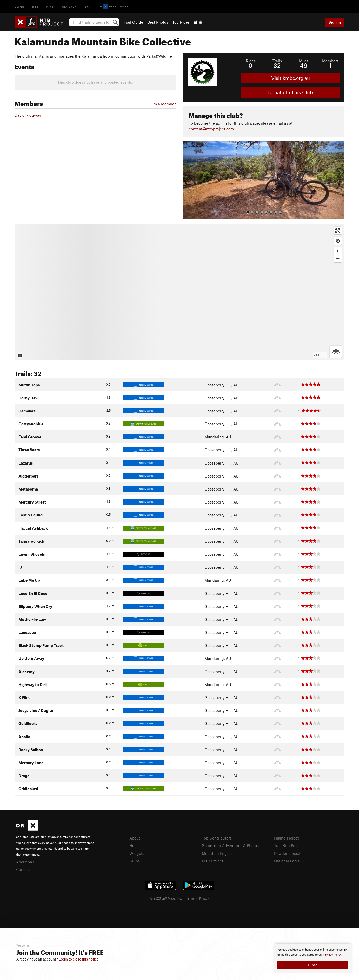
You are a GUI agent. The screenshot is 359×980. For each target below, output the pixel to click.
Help (134, 845)
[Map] (180, 292)
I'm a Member (164, 104)
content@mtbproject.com (211, 129)
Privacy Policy (332, 955)
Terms (190, 898)
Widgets (137, 853)
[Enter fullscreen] (338, 231)
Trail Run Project (288, 845)
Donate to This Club (290, 92)
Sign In (335, 22)
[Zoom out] (338, 259)
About (135, 838)
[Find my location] (338, 241)
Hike (50, 6)
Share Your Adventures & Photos (230, 845)
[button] (189, 180)
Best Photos (158, 22)
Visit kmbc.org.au (291, 78)
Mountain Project (217, 853)
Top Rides (181, 22)
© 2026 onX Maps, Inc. (166, 898)
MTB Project (212, 861)
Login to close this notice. (79, 959)
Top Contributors (217, 838)
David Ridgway (28, 115)
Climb (19, 6)
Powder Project (287, 853)
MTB (35, 6)
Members (330, 61)
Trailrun (69, 6)
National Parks (287, 861)
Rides (251, 61)
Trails (277, 61)
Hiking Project (286, 838)
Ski (87, 6)
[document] (313, 958)
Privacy (204, 898)
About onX (25, 862)
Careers (23, 869)
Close (313, 965)
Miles (304, 61)
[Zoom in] (338, 251)
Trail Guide (133, 22)
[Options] (336, 352)
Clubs (135, 861)
